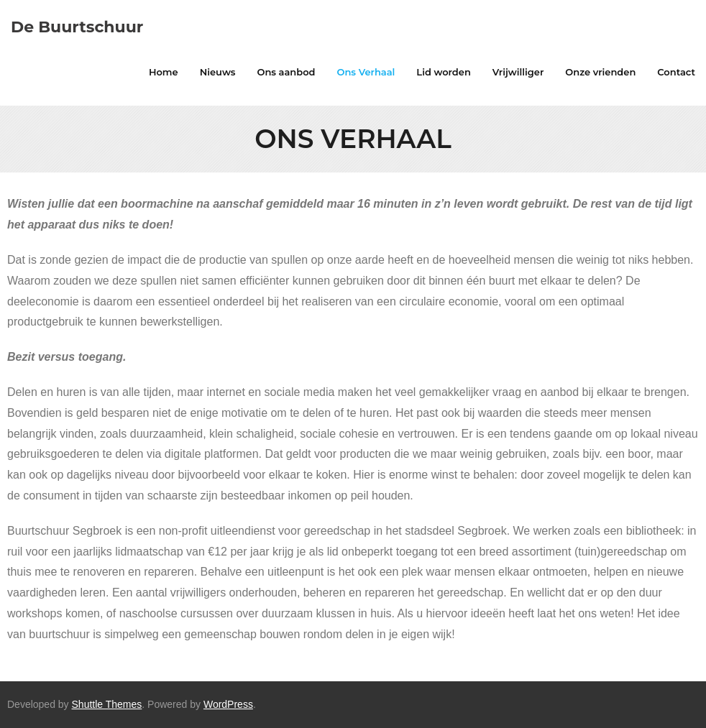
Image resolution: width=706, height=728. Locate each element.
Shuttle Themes (107, 704)
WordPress (228, 704)
